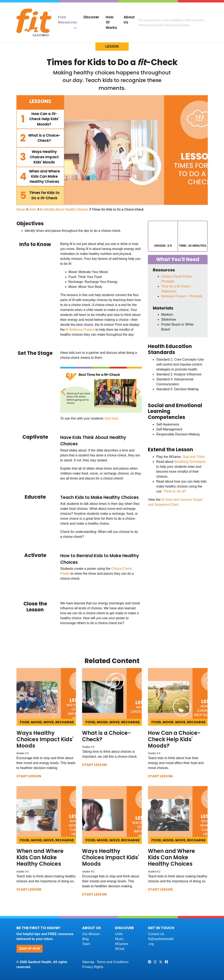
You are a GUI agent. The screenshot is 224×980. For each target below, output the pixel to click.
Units (32, 209)
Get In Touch (161, 928)
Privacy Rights (93, 967)
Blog (85, 939)
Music (119, 939)
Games (122, 944)
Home (21, 209)
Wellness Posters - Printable (182, 296)
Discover (91, 17)
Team (86, 944)
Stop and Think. (194, 457)
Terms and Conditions (113, 962)
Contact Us (156, 934)
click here (111, 418)
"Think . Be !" (175, 491)
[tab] (40, 119)
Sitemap (88, 962)
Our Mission (91, 934)
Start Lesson (29, 776)
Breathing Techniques (190, 462)
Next (137, 390)
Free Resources (67, 20)
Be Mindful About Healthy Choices (64, 209)
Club (120, 949)
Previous (63, 390)
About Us (129, 20)
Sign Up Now (30, 949)
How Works (111, 22)
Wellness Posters (82, 330)
